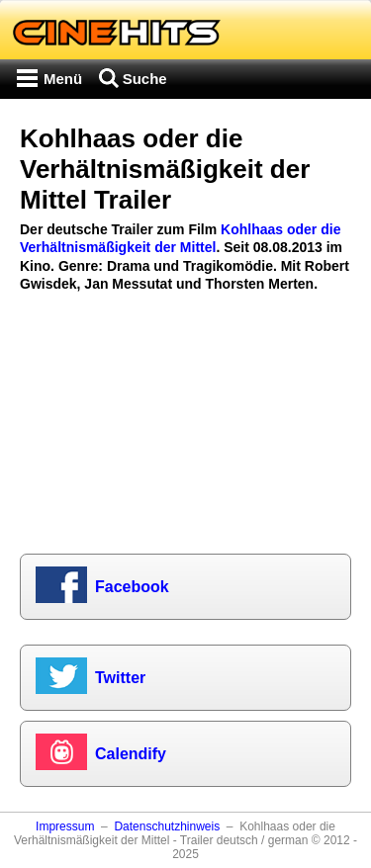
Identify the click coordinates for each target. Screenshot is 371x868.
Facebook (132, 587)
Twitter (120, 678)
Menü (63, 79)
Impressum (65, 826)
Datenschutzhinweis (167, 826)
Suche (145, 79)
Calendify (131, 754)
